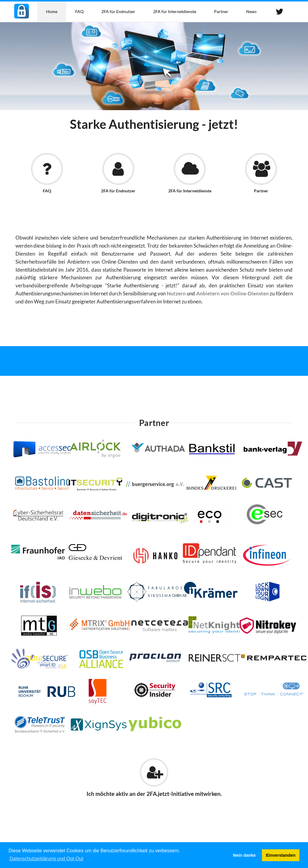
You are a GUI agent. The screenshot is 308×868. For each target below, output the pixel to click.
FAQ (79, 11)
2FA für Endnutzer (118, 11)
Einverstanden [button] (281, 855)
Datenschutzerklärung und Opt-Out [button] (46, 859)
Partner (221, 11)
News (251, 11)
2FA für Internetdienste (175, 11)
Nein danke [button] (245, 855)
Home (52, 11)
